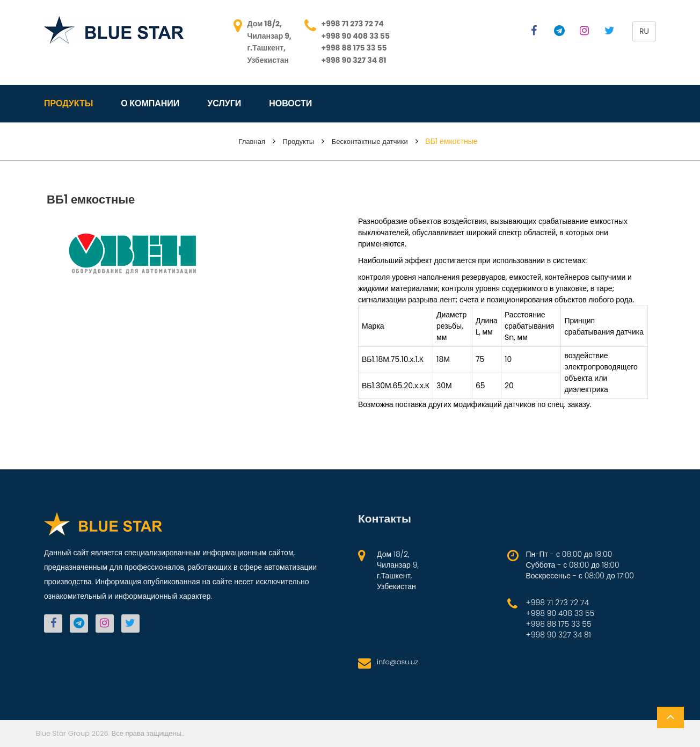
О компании (150, 104)
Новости (290, 104)
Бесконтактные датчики (370, 142)
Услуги (224, 104)
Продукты (68, 104)
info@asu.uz (398, 662)
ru (644, 31)
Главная (251, 142)
